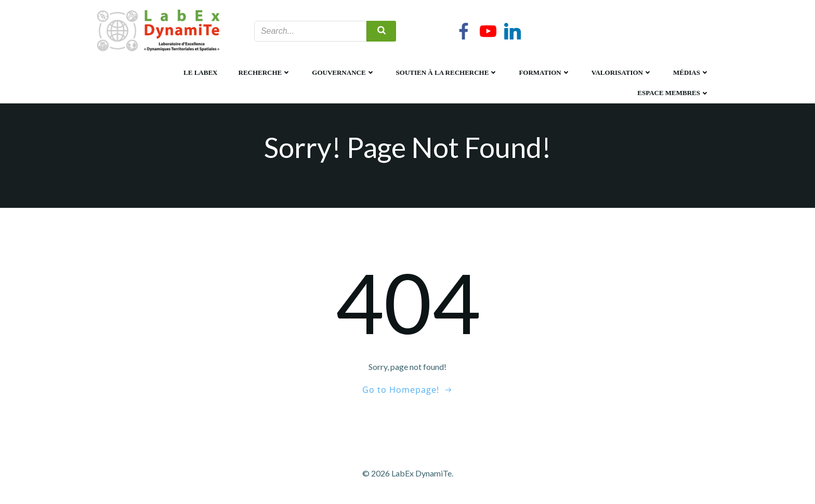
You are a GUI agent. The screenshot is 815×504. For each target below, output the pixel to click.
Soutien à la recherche (447, 72)
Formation (544, 72)
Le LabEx (200, 72)
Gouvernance (343, 72)
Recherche (265, 72)
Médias (691, 72)
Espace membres (673, 93)
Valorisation (622, 72)
